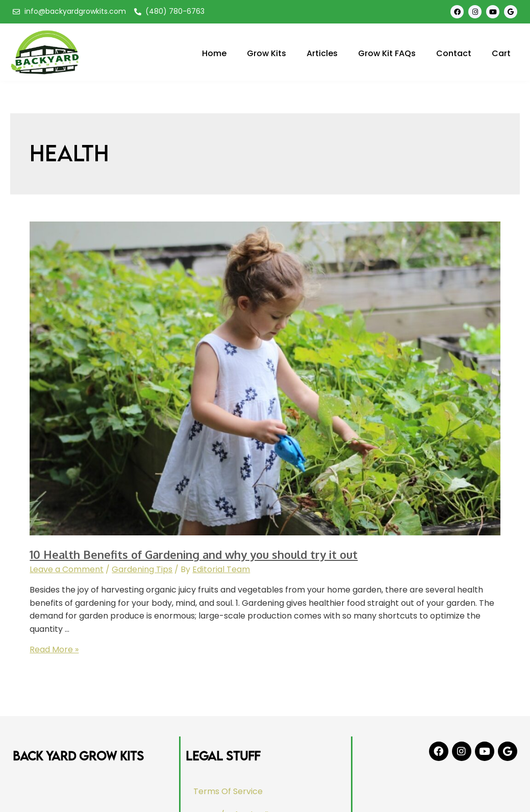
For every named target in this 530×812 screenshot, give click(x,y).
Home (214, 53)
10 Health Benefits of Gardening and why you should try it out (194, 554)
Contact (454, 53)
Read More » (54, 649)
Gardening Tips (142, 569)
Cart (501, 53)
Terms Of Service (229, 791)
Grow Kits (267, 53)
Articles (322, 53)
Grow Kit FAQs (387, 53)
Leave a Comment (67, 569)
